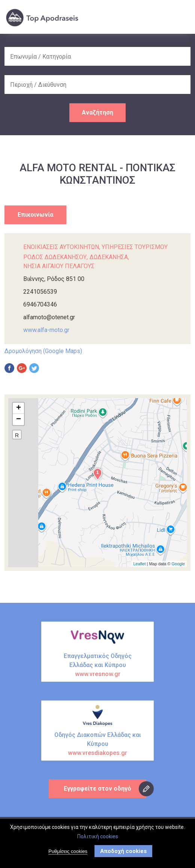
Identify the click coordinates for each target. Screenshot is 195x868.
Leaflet (139, 564)
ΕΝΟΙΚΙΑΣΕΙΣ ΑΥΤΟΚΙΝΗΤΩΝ (61, 247)
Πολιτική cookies (98, 838)
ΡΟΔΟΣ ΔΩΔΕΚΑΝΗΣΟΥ (55, 257)
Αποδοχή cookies (123, 853)
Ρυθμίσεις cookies (68, 853)
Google (178, 564)
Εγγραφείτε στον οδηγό (97, 789)
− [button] (19, 420)
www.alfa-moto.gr (46, 330)
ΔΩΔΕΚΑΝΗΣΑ (109, 257)
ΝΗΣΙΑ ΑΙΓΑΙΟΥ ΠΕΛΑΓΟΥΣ (59, 266)
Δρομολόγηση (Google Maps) (43, 351)
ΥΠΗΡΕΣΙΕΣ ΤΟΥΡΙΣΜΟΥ (135, 247)
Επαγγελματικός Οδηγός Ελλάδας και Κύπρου (97, 666)
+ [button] (19, 408)
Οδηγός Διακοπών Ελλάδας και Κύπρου (97, 744)
